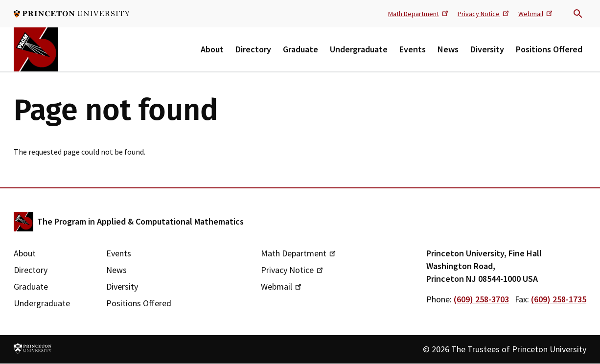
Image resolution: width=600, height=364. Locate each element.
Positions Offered (549, 49)
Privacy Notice (484, 13)
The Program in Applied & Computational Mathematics (140, 221)
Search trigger (578, 14)
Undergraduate (359, 49)
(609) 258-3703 (481, 299)
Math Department (419, 13)
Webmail (536, 13)
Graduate (300, 49)
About (212, 49)
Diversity (487, 49)
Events (413, 49)
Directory (253, 49)
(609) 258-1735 (559, 299)
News (448, 49)
